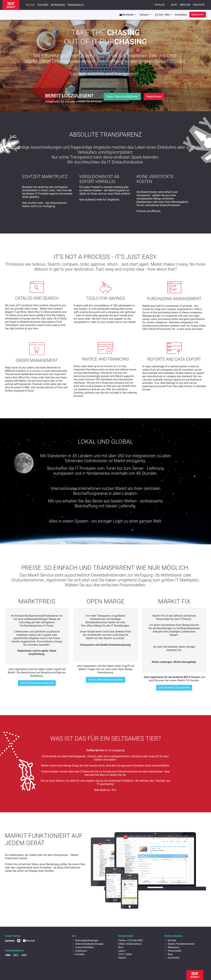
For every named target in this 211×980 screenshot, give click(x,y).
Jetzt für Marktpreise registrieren (37, 683)
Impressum (79, 951)
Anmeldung (181, 15)
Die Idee (30, 5)
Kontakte (199, 5)
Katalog (157, 5)
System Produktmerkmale (179, 944)
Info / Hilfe (163, 15)
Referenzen (58, 5)
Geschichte (172, 958)
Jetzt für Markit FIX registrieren (174, 688)
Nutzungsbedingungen (85, 940)
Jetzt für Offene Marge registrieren (105, 680)
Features (43, 5)
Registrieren (198, 15)
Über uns (185, 5)
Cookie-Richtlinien (83, 947)
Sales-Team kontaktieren (122, 97)
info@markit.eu (134, 944)
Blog (174, 5)
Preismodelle (76, 5)
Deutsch (144, 15)
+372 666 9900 (135, 940)
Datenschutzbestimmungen (88, 944)
